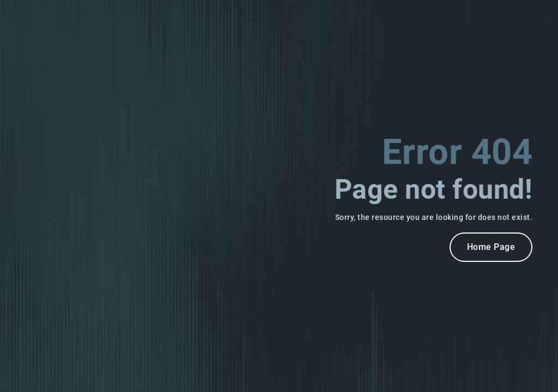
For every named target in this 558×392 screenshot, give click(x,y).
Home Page (491, 247)
